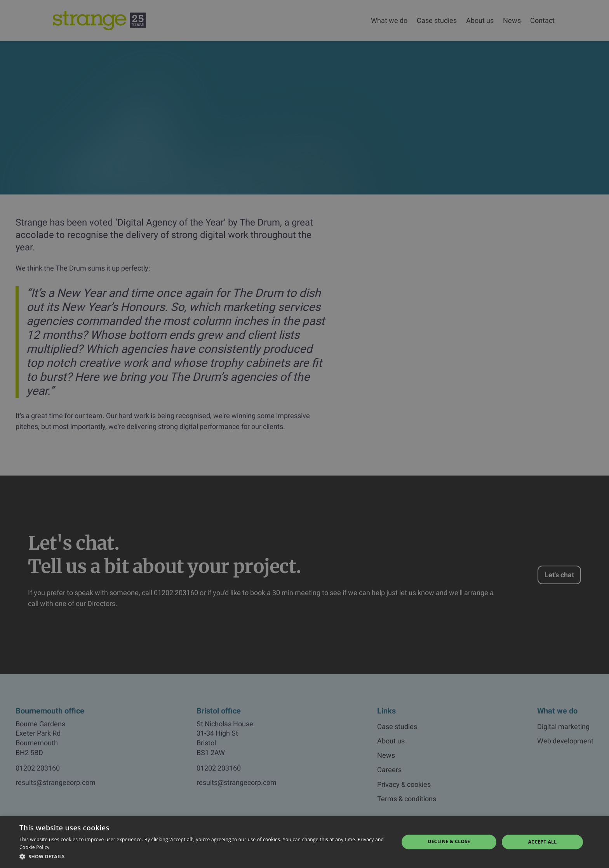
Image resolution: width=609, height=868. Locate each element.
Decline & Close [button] (449, 841)
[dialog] (304, 434)
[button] (204, 857)
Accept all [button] (543, 842)
